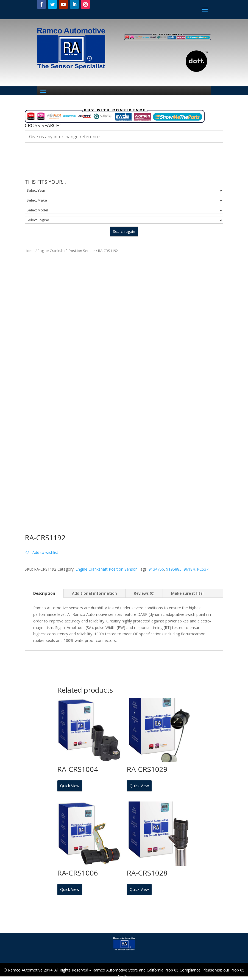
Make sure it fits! (187, 593)
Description (44, 593)
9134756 (156, 569)
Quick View (70, 786)
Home (30, 251)
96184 (189, 569)
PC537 (203, 569)
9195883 (174, 569)
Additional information (94, 593)
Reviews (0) (144, 593)
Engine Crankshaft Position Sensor (66, 251)
